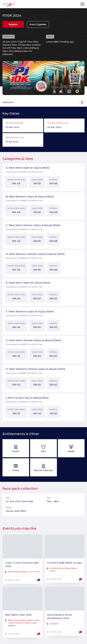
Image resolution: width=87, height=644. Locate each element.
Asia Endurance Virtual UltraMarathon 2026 (59, 616)
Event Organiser (38, 24)
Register (13, 24)
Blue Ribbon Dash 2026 (18, 615)
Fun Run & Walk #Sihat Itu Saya (64, 563)
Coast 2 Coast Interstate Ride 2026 (22, 564)
